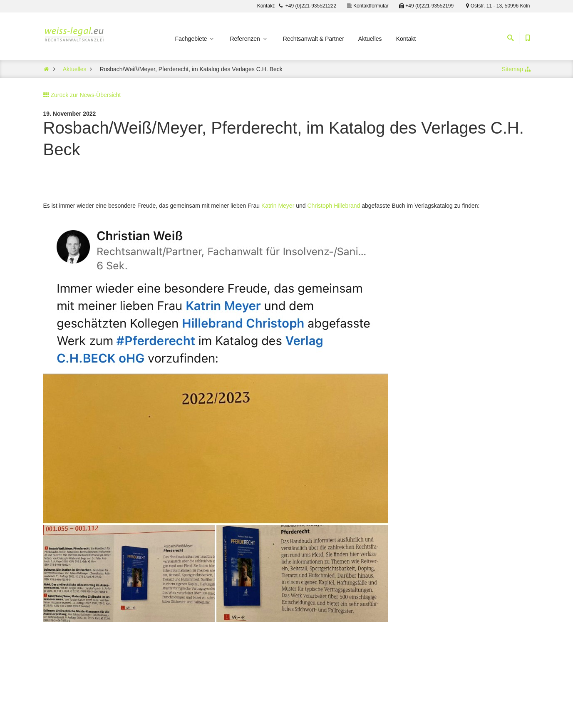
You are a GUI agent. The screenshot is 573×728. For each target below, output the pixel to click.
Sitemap (512, 69)
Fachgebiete (195, 39)
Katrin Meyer (278, 206)
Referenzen (249, 39)
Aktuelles (370, 39)
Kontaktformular (367, 6)
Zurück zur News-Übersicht (86, 95)
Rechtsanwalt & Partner (314, 39)
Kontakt (406, 39)
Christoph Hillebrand (334, 206)
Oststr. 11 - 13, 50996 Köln (496, 6)
